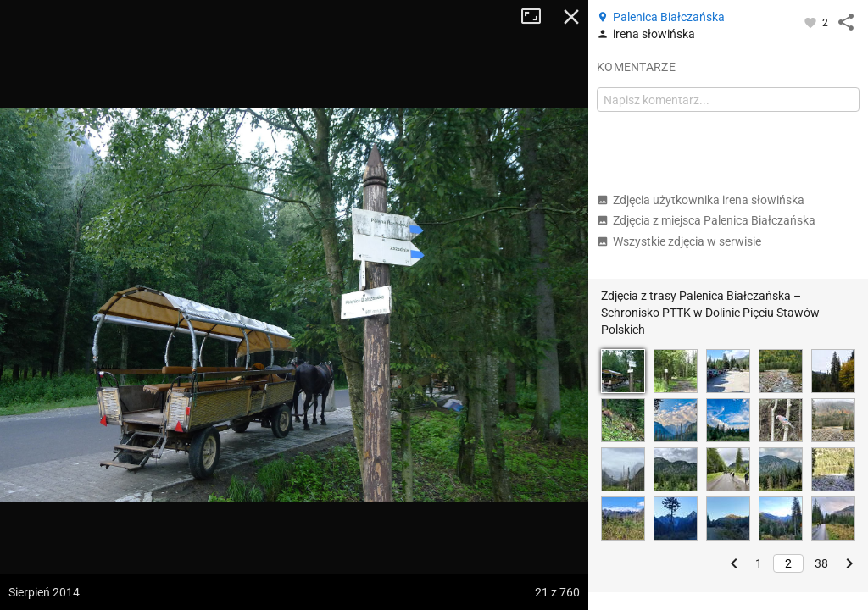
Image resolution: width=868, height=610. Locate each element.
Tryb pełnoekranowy (537, 17)
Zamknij (571, 17)
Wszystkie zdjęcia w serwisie (679, 241)
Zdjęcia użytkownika (701, 200)
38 (821, 563)
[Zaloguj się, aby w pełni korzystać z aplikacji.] (812, 22)
